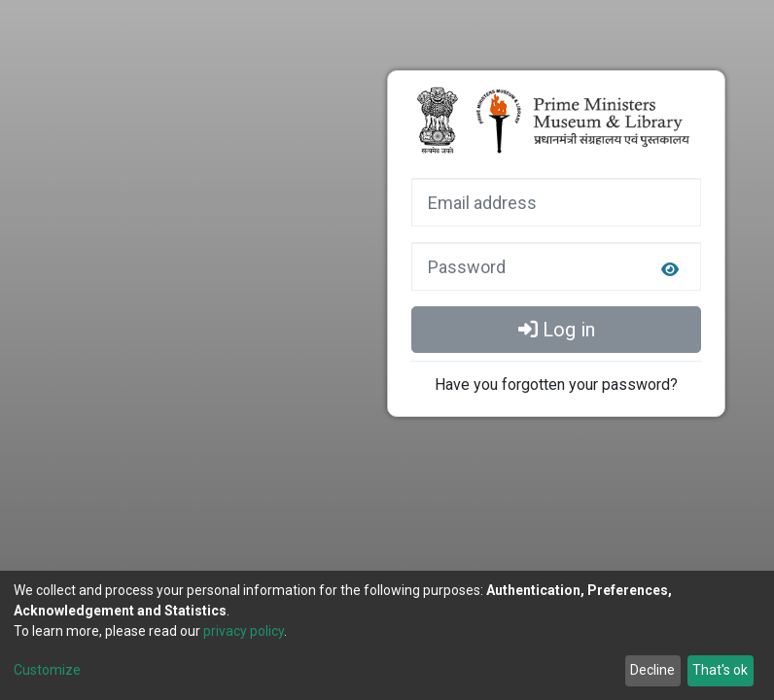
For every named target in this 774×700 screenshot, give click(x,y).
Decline (652, 670)
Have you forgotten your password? (556, 385)
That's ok (720, 670)
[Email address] (556, 202)
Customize (47, 670)
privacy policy (244, 631)
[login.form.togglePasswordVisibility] (670, 270)
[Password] (556, 266)
